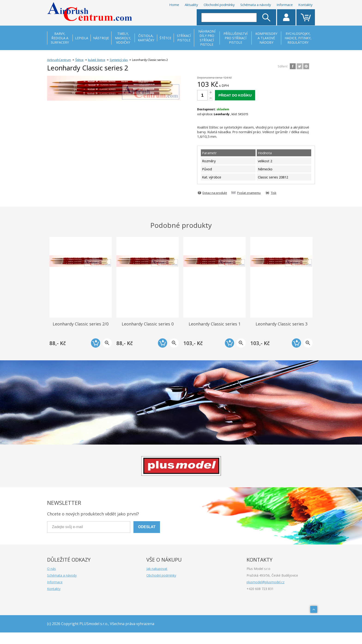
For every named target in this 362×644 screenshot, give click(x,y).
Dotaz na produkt (215, 193)
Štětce (79, 60)
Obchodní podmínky (219, 5)
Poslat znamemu (249, 193)
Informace (285, 5)
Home (174, 5)
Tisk (274, 193)
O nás (51, 569)
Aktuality (191, 5)
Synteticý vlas (119, 60)
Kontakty (305, 5)
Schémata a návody (256, 5)
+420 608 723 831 (260, 589)
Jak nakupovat (157, 569)
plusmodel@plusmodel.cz (265, 582)
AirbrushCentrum (59, 60)
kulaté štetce (97, 60)
